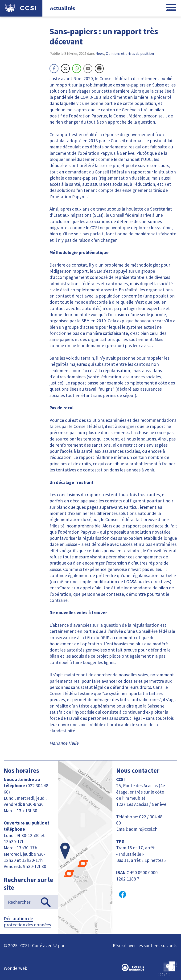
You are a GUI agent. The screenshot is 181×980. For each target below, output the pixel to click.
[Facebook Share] (54, 69)
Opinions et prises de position (130, 53)
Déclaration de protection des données (27, 922)
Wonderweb (16, 968)
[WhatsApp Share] (77, 69)
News (100, 53)
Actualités (63, 8)
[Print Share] (99, 69)
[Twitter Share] (65, 69)
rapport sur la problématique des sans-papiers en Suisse (110, 85)
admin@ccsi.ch (143, 829)
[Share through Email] (88, 69)
